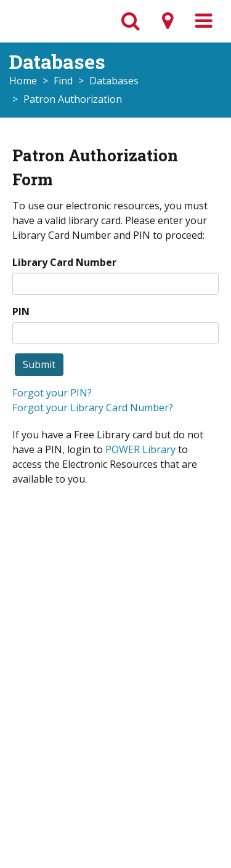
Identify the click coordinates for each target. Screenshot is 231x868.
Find (63, 81)
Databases (114, 81)
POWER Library (140, 449)
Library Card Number (64, 262)
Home (23, 81)
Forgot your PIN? (52, 393)
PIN (21, 311)
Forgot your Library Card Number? (93, 408)
